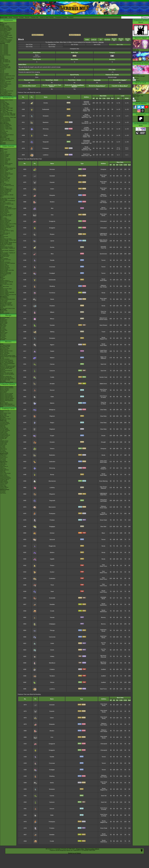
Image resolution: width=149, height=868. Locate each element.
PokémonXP (3, 77)
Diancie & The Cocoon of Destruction (6, 371)
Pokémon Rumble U (5, 223)
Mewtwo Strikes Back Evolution (7, 379)
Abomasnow (52, 481)
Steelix (52, 299)
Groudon (52, 442)
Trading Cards (8, 408)
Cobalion (52, 669)
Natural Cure (103, 318)
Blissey (52, 319)
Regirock (52, 416)
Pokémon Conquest (5, 225)
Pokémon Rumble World (6, 208)
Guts (103, 565)
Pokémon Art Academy (5, 203)
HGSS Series (3, 334)
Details (87, 39)
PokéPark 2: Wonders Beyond (7, 226)
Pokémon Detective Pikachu (7, 382)
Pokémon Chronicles (5, 119)
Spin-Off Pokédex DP (5, 61)
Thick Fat (86, 103)
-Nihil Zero (3, 465)
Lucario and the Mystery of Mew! (8, 356)
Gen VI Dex (97, 45)
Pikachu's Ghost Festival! (6, 395)
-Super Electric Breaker (6, 478)
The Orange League (5, 105)
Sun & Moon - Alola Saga (6, 113)
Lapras (52, 241)
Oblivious (103, 195)
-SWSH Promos (4, 457)
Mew (52, 254)
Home (10, 17)
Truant (103, 332)
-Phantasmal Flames (5, 424)
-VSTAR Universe (4, 487)
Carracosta (52, 637)
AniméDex (3, 101)
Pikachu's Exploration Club (6, 397)
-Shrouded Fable (4, 434)
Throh (52, 585)
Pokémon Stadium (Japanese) (7, 292)
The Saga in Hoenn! (5, 107)
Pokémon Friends (4, 157)
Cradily (52, 377)
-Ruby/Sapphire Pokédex (6, 28)
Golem (52, 189)
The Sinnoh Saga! (4, 109)
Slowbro (52, 202)
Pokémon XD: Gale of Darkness (8, 263)
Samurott (52, 539)
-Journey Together (4, 429)
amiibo (2, 307)
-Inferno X (2, 468)
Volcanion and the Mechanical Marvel (7, 375)
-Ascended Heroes (4, 422)
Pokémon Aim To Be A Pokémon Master (8, 116)
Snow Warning (103, 481)
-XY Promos (3, 459)
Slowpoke (52, 195)
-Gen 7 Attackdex (4, 51)
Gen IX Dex (29, 45)
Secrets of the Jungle (5, 380)
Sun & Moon (3, 183)
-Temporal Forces (4, 436)
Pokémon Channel (4, 266)
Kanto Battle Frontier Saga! (6, 108)
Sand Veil (103, 364)
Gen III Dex (52, 47)
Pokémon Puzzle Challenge (7, 282)
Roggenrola (52, 546)
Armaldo (52, 384)
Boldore (52, 552)
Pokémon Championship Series (7, 76)
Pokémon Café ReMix (5, 159)
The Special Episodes (5, 120)
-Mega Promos (4, 455)
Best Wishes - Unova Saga (6, 110)
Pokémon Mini (3, 283)
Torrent (103, 260)
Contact (21, 17)
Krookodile (52, 598)
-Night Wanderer (4, 481)
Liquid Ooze (103, 350)
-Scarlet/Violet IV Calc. (5, 67)
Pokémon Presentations (6, 84)
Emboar (52, 533)
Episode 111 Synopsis (139, 77)
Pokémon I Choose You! (6, 376)
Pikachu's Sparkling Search (6, 399)
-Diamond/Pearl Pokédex (6, 29)
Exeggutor (52, 228)
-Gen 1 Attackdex (4, 45)
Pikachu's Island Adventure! (7, 396)
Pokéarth (71, 17)
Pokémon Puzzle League (6, 289)
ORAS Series (3, 338)
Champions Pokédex (61, 17)
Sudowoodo (46, 109)
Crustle (52, 611)
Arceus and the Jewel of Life (7, 361)
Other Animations (4, 136)
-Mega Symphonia (4, 470)
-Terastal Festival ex (5, 477)
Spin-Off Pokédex (4, 60)
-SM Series (3, 446)
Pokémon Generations (5, 124)
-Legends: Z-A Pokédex (6, 41)
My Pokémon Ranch (5, 255)
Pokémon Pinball (4, 291)
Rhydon (52, 234)
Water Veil (103, 357)
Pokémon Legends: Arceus (6, 169)
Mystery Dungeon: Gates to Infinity (8, 224)
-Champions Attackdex (5, 55)
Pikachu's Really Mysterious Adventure (7, 401)
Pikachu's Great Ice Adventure (7, 398)
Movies (8, 342)
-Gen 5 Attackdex (4, 49)
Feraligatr (52, 273)
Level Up (94, 39)
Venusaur (52, 169)
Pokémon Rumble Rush (6, 190)
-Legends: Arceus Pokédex (6, 38)
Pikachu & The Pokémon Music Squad (7, 406)
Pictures (136, 81)
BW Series (3, 335)
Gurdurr (52, 572)
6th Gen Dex (114, 39)
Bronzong (46, 129)
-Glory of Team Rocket (5, 473)
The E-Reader (3, 275)
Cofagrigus (52, 624)
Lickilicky (52, 488)
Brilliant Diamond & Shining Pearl (8, 168)
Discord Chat (3, 90)
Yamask (52, 617)
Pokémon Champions (5, 154)
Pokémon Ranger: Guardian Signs (8, 240)
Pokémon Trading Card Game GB (8, 295)
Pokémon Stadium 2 (5, 281)
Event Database (4, 92)
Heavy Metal (85, 130)
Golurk (52, 650)
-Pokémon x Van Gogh (5, 82)
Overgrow (103, 169)
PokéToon (2, 130)
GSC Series (3, 327)
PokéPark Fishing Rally (6, 274)
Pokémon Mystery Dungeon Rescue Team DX (7, 175)
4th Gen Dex (121, 39)
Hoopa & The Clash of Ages (7, 373)
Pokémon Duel (4, 213)
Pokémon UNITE (4, 161)
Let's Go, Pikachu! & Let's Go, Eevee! (7, 186)
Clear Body (103, 410)
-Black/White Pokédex (5, 31)
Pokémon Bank (4, 199)
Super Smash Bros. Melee (6, 284)
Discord (27, 17)
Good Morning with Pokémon (7, 135)
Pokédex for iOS (4, 234)
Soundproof (85, 123)
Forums (16, 17)
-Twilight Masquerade (5, 435)
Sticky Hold (103, 209)
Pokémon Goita (4, 311)
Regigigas (52, 526)
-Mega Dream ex (4, 466)
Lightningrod (103, 234)
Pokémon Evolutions (5, 127)
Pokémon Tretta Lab (5, 221)
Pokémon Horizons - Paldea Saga (8, 117)
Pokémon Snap (4, 290)
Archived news (4, 24)
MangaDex (3, 319)
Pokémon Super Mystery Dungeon (8, 209)
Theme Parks (3, 87)
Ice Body (103, 391)
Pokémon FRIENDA (5, 313)
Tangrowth (46, 142)
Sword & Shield (4, 167)
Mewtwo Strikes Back (5, 346)
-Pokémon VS (3, 488)
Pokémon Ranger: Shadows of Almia (7, 251)
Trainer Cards (3, 414)
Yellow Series (3, 326)
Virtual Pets (3, 306)
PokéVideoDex (4, 134)
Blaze (103, 533)
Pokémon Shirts (4, 86)
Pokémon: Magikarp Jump (6, 189)
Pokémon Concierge (5, 138)
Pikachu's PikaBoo (4, 390)
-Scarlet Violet (3, 443)
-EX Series (3, 450)
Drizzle (103, 436)
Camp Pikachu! (4, 391)
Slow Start (103, 526)
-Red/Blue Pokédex (5, 26)
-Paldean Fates (4, 437)
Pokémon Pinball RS (5, 268)
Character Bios (4, 102)
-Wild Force (3, 485)
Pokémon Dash (4, 264)
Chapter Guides (4, 322)
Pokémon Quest (4, 194)
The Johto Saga (4, 106)
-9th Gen (2, 70)
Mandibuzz (52, 663)
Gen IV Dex (29, 47)
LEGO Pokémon (4, 85)
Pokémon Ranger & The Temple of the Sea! (8, 357)
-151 (1, 440)
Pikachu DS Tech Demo (6, 273)
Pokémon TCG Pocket (5, 165)
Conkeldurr (52, 578)
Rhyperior (52, 494)
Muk (52, 208)
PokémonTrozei (4, 271)
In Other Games (4, 300)
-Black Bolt (3, 426)
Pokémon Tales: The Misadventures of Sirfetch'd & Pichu (7, 141)
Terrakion (52, 676)
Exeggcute (52, 221)
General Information (5, 318)
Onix (52, 215)
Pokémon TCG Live (5, 181)
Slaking (52, 332)
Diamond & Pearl (4, 237)
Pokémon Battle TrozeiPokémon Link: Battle (8, 201)
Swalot (52, 351)
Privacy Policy (80, 849)
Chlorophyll (86, 140)
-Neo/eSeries (3, 451)
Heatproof (86, 129)
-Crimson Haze (4, 484)
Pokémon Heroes (4, 352)
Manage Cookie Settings (92, 849)
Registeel (52, 429)
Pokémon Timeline (4, 74)
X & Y (1, 197)
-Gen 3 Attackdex (4, 47)
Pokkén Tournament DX (6, 191)
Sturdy (86, 108)
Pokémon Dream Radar (6, 220)
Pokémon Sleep (4, 162)
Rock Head (86, 109)
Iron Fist (103, 643)
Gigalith (52, 559)
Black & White (3, 218)
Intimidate (103, 597)
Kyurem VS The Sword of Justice (8, 366)
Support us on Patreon (74, 853)
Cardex (2, 63)
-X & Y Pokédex (4, 32)
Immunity (86, 101)
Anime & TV (8, 98)
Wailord (52, 358)
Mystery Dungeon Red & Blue (7, 270)
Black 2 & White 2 (4, 219)
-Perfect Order (3, 421)
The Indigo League (4, 103)
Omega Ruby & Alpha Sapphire (7, 198)
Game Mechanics (4, 65)
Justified (103, 669)
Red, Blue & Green (5, 286)
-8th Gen (2, 71)
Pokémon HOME (4, 170)
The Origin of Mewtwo (5, 345)
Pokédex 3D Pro (4, 230)
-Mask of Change (4, 483)
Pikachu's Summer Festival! (7, 394)
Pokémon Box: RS (4, 267)
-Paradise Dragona (5, 479)
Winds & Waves (4, 150)
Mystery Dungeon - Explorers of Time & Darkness (8, 253)
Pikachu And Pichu (4, 389)
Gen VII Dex (74, 45)
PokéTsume (3, 144)
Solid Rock (103, 495)
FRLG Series (3, 329)
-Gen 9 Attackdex (4, 54)
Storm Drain (103, 462)
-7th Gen (2, 72)
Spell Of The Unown (5, 349)
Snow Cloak (103, 508)
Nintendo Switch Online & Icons (7, 308)
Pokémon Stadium (4, 293)
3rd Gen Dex (128, 39)
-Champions (3, 69)
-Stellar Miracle (4, 480)
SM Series (3, 340)
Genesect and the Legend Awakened (6, 369)
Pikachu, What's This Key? (6, 404)
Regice (52, 423)
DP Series (2, 331)
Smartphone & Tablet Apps (6, 305)
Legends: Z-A (3, 153)
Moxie (103, 599)
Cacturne (52, 371)
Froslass (52, 520)
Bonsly (46, 135)
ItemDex (2, 56)
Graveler (52, 182)
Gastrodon (52, 462)
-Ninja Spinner (3, 464)
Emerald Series (4, 330)
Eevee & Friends (4, 403)
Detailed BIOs (3, 321)
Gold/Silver (3, 278)
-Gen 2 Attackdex (4, 46)
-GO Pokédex (3, 39)
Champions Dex (74, 49)
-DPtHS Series (4, 449)
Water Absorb (103, 240)
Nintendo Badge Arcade (6, 216)
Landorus (46, 155)
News (1, 22)
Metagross (52, 410)
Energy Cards (3, 415)
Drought (103, 442)
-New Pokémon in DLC (5, 94)
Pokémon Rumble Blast (6, 227)
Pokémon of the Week (5, 68)
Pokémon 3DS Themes (6, 304)
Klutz (103, 644)
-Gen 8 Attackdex (4, 53)
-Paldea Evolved (4, 442)
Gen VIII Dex (52, 45)
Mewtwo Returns (4, 350)
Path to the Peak (4, 131)
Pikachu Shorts (8, 384)
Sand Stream (103, 325)
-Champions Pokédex (5, 42)
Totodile (52, 260)
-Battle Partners (4, 476)
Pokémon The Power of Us (6, 378)
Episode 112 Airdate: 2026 (138, 96)
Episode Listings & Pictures (6, 100)
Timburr (52, 565)
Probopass (46, 148)
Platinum (2, 238)
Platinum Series (4, 333)
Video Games (8, 146)
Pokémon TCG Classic (5, 419)
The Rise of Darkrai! (5, 359)
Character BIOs (4, 320)
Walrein (52, 403)
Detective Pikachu (4, 193)
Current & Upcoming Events (7, 91)
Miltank (52, 312)
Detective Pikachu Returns (6, 164)
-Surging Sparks (4, 432)
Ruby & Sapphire (4, 259)
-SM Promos (3, 458)
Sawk (52, 591)
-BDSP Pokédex (4, 36)
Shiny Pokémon (4, 122)
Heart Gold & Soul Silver (6, 239)
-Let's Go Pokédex (4, 34)
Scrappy (103, 313)
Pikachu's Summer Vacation (7, 387)
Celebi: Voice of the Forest (6, 351)
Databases (8, 20)
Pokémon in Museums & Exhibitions (6, 80)
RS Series (3, 328)
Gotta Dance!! (3, 392)
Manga (8, 315)
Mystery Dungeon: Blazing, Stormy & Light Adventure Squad (8, 243)
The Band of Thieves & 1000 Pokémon (7, 205)
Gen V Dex (120, 45)
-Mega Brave (3, 469)
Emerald (2, 261)
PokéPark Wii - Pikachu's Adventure (6, 245)
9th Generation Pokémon (6, 93)
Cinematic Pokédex (5, 64)
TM (101, 39)
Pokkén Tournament (5, 212)
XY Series (2, 337)
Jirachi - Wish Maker (5, 353)
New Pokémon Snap (5, 179)
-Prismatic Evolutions (5, 430)
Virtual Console (4, 302)
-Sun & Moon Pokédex (5, 33)
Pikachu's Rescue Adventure (7, 388)
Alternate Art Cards (5, 417)
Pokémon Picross (4, 210)
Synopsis (136, 99)
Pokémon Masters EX (5, 160)
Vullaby (52, 656)
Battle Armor (103, 384)
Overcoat (103, 657)
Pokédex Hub (35, 17)
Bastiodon (46, 122)
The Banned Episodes (5, 121)
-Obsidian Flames (4, 441)
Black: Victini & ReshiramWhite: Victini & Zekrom (7, 364)
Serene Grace (103, 319)
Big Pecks (103, 656)
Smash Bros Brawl (4, 256)
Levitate (86, 127)
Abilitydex (2, 58)
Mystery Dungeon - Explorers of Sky (8, 249)
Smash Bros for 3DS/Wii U (6, 215)
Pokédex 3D (3, 228)
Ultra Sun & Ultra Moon (6, 184)
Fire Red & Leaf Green (5, 260)
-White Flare (3, 427)
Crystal (2, 279)
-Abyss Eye (3, 463)
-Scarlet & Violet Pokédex (6, 40)
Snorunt (52, 390)
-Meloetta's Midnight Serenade (7, 367)
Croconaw (52, 267)
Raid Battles (3, 418)
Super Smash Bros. (5, 296)
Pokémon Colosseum (5, 262)
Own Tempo (103, 196)
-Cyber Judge (3, 486)
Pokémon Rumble (4, 241)
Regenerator (85, 143)
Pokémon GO (3, 158)
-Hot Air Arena (3, 475)
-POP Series (3, 461)
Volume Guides (4, 323)
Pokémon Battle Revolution (6, 247)
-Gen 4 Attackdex (4, 48)
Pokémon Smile (4, 176)
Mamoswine (52, 507)
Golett (52, 643)
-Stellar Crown (3, 433)
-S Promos (3, 492)
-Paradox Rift (3, 439)
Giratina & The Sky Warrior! (7, 360)
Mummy (103, 617)
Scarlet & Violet (4, 152)
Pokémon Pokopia (4, 155)
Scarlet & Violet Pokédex (47, 17)
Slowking (52, 286)
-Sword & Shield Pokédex (6, 35)
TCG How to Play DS (5, 233)
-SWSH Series (3, 444)
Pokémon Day (3, 83)
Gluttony (85, 104)
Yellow (2, 288)
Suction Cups (103, 377)
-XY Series (3, 447)
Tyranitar (52, 325)
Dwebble (52, 604)
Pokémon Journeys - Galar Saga (8, 114)
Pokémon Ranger (4, 269)
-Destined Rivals (4, 428)
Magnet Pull (86, 116)
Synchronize (103, 254)
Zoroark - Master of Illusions (7, 363)
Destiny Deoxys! (4, 354)
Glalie (52, 397)
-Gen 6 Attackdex (4, 50)
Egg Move (107, 39)
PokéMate (3, 276)
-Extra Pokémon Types (5, 413)
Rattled (85, 111)
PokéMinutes (3, 132)
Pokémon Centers (4, 75)
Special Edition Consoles (6, 303)
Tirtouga (52, 630)
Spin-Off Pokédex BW (5, 62)
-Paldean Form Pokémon (6, 96)
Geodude (52, 176)
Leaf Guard (86, 142)
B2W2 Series (3, 336)
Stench (103, 208)
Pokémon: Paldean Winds (6, 129)
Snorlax (46, 103)
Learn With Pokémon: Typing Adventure (7, 231)
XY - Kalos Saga (4, 112)
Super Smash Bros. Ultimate (7, 195)
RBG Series (3, 324)
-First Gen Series (4, 452)
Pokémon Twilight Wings (6, 125)
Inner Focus (103, 389)
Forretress (52, 293)
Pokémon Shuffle (4, 206)
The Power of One (4, 347)
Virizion (52, 682)
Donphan (52, 306)
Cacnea (52, 364)
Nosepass (46, 116)
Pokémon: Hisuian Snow (6, 128)
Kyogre (52, 436)
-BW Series (3, 448)
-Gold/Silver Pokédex (5, 27)
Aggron (52, 345)
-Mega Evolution (4, 425)
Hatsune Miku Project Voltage (7, 78)
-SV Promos (3, 456)
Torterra (52, 449)
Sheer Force (85, 156)
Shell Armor (103, 241)
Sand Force (85, 117)
